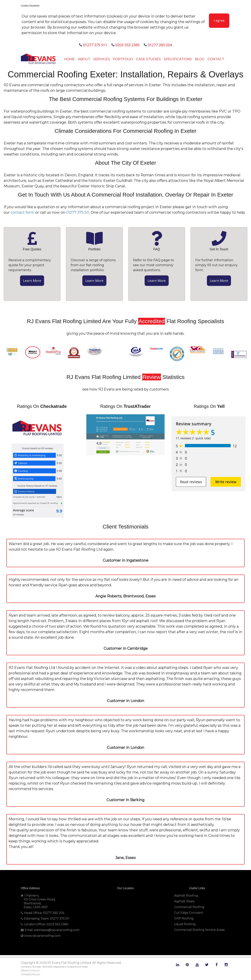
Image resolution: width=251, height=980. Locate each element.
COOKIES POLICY (31, 974)
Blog (200, 59)
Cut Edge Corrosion (189, 913)
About (84, 59)
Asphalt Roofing (186, 896)
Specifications (178, 59)
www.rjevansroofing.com (42, 936)
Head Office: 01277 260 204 (43, 913)
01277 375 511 (93, 45)
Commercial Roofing (189, 907)
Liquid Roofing (185, 924)
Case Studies (148, 59)
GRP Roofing (184, 918)
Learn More (32, 281)
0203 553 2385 (125, 45)
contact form (23, 212)
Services (102, 59)
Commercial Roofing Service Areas (199, 930)
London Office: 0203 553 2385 (44, 924)
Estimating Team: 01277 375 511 (45, 919)
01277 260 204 (158, 45)
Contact (216, 59)
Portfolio (123, 59)
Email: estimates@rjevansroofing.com (50, 930)
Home (69, 59)
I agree (219, 20)
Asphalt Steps (184, 901)
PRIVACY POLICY (30, 971)
